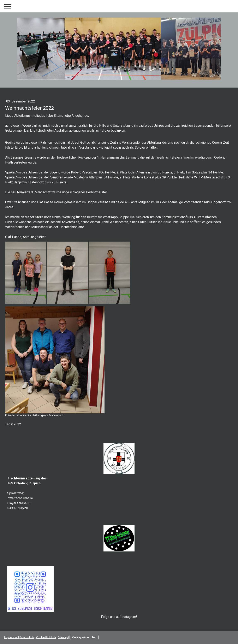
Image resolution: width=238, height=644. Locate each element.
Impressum (11, 637)
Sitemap (63, 637)
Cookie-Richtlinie (46, 637)
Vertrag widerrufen (84, 637)
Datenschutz (27, 637)
